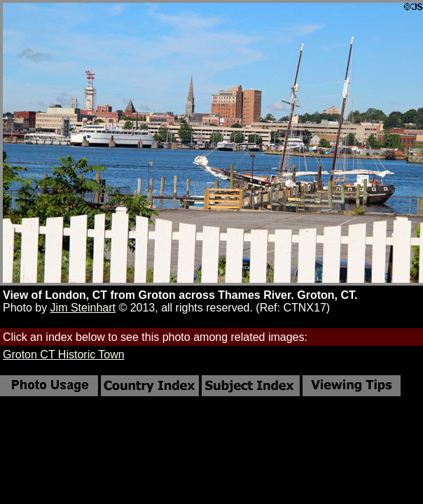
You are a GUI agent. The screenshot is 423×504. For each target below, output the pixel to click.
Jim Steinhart (83, 308)
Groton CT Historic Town (64, 355)
